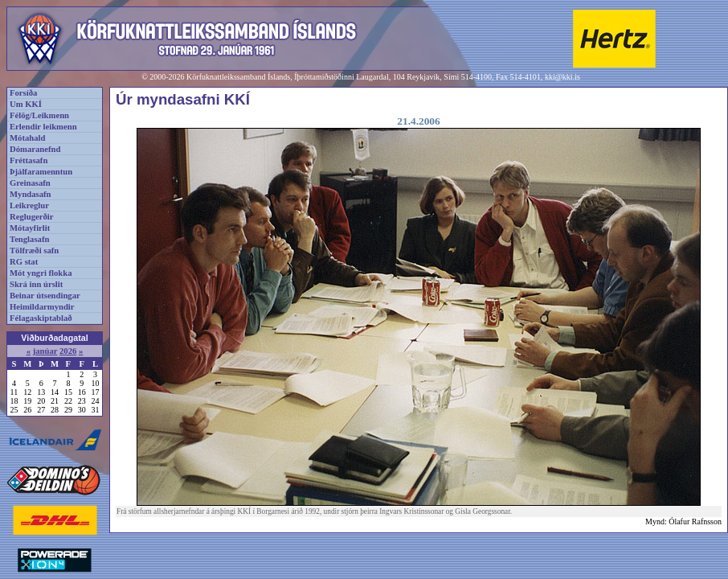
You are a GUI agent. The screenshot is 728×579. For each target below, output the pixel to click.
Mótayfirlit (30, 228)
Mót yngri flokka (41, 273)
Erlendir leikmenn (43, 127)
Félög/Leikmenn (39, 115)
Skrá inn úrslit (36, 284)
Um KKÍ (26, 104)
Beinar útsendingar (45, 296)
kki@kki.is (562, 77)
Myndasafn (31, 194)
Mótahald (27, 138)
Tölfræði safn (34, 250)
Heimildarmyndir (42, 307)
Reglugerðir (31, 217)
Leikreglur (29, 205)
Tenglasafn (29, 239)
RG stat (24, 262)
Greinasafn (30, 183)
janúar (45, 351)
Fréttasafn (29, 160)
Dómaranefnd (35, 149)
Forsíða (23, 93)
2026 (68, 351)
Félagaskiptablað (41, 318)
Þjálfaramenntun (41, 172)
